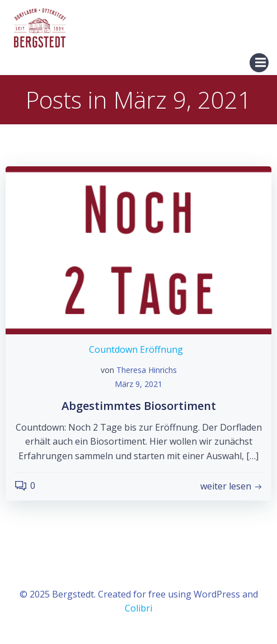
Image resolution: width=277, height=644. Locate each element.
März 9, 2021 (138, 384)
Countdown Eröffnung (136, 349)
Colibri (138, 608)
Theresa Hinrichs (147, 370)
